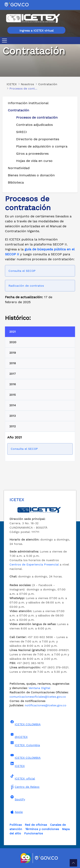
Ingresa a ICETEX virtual (36, 31)
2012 (13, 426)
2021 (13, 332)
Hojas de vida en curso (34, 161)
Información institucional (28, 103)
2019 (13, 353)
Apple (16, 812)
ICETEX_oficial (22, 777)
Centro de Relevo (24, 787)
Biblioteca (16, 182)
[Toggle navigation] (5, 41)
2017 (13, 374)
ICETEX (17, 765)
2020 (13, 342)
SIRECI (21, 132)
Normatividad (19, 168)
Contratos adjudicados (34, 125)
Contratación (19, 110)
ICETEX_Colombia (25, 744)
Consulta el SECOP (22, 271)
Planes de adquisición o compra (42, 146)
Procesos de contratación (37, 117)
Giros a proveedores (32, 154)
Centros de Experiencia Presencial (34, 564)
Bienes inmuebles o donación (31, 175)
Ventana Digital (39, 688)
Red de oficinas (36, 825)
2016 (13, 384)
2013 (13, 416)
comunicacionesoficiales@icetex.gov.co (38, 697)
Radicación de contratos (26, 286)
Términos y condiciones (42, 829)
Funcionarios (33, 833)
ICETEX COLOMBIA (25, 723)
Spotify (17, 798)
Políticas (16, 825)
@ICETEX (19, 736)
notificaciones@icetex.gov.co (46, 705)
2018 (13, 363)
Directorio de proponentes (38, 139)
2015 (13, 395)
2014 (13, 405)
